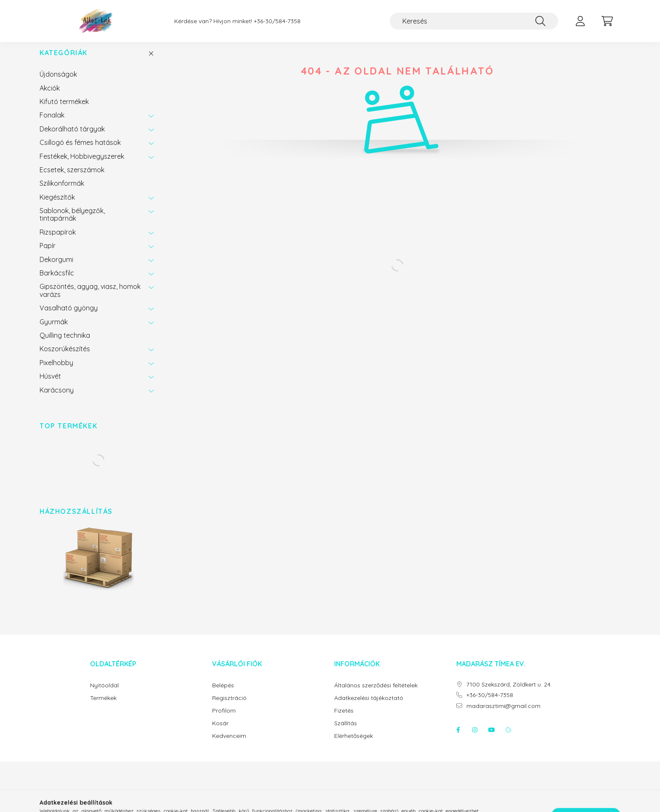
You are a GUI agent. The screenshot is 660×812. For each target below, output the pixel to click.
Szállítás (346, 732)
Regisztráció (229, 706)
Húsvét (50, 385)
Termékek (103, 706)
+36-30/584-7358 (277, 21)
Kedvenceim (229, 744)
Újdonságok (58, 83)
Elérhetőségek (354, 744)
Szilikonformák (62, 192)
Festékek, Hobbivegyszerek (82, 165)
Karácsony (57, 398)
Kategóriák (64, 61)
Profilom (224, 719)
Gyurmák (54, 330)
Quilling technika (65, 344)
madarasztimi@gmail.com (503, 715)
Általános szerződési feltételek (376, 694)
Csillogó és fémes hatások (80, 151)
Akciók (50, 96)
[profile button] (580, 21)
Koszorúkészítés (65, 357)
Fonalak (52, 123)
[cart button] (607, 21)
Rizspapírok (58, 240)
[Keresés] (474, 21)
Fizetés (344, 719)
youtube (492, 738)
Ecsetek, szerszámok (72, 178)
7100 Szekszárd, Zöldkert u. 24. (509, 693)
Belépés (223, 694)
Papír (48, 254)
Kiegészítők (57, 206)
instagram (475, 738)
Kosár (220, 732)
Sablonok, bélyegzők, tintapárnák (72, 223)
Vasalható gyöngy (69, 316)
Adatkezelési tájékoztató (369, 706)
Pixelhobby (56, 371)
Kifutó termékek (64, 110)
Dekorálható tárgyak (72, 137)
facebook (458, 738)
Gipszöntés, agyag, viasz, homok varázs (90, 299)
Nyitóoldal (104, 694)
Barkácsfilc (57, 281)
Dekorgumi (56, 268)
